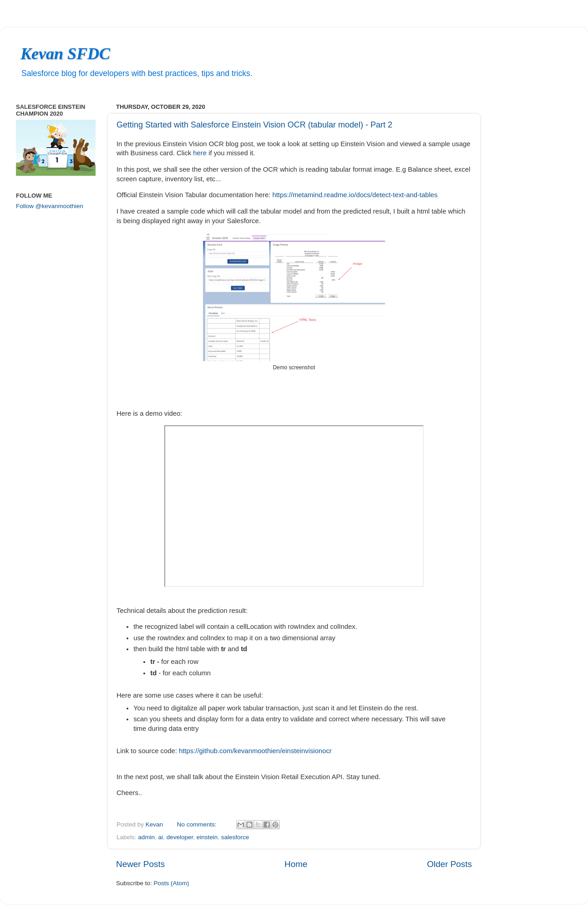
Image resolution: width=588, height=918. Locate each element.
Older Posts (449, 864)
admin (146, 837)
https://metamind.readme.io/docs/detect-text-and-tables (355, 195)
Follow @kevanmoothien (50, 206)
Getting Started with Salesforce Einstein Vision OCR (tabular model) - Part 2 (254, 125)
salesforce (235, 837)
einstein (207, 837)
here (200, 153)
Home (296, 864)
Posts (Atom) (172, 883)
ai (161, 837)
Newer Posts (140, 864)
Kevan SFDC (65, 54)
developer (180, 837)
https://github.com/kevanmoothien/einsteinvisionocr (255, 751)
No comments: (198, 824)
